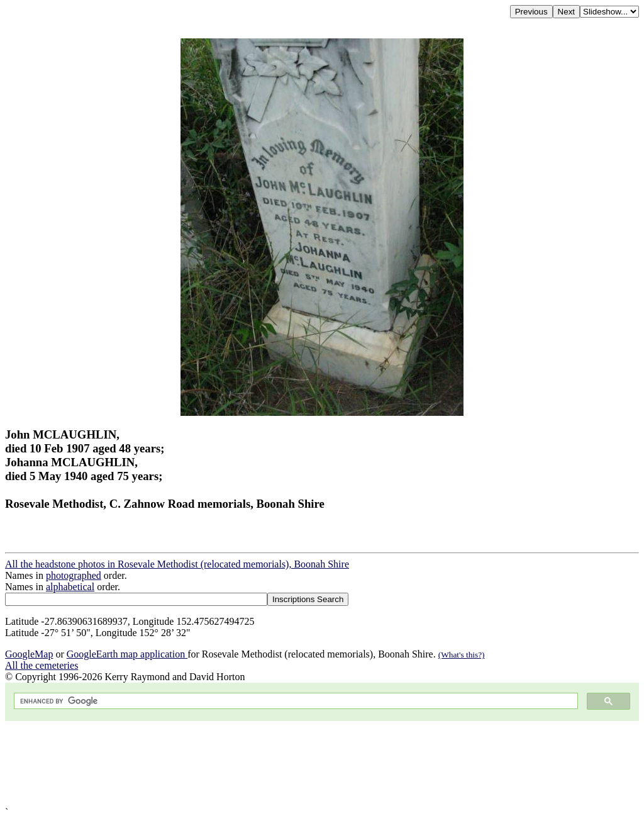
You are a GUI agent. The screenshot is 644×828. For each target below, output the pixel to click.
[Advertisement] (322, 764)
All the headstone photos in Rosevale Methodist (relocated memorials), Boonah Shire (177, 564)
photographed (74, 575)
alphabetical (70, 587)
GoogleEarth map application (127, 654)
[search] (295, 701)
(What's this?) (462, 655)
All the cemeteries (42, 665)
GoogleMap (29, 654)
